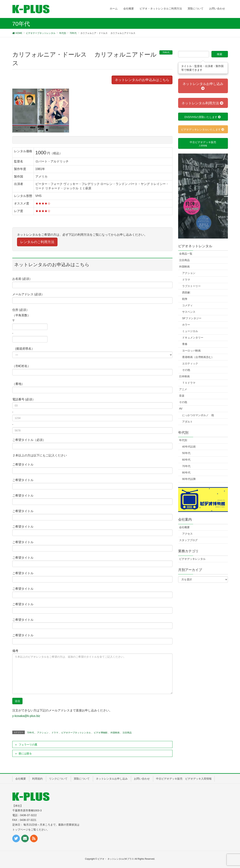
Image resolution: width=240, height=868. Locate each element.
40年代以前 (189, 447)
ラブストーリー (191, 286)
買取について (82, 779)
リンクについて (58, 779)
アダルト (187, 422)
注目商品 (127, 733)
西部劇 (186, 292)
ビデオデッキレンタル (192, 559)
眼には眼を (25, 753)
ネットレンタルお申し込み (112, 779)
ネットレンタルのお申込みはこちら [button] (142, 80)
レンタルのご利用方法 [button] (37, 242)
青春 (185, 344)
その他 (186, 370)
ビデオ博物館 (101, 733)
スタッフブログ (188, 540)
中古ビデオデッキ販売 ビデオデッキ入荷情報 (184, 779)
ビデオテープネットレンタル (76, 733)
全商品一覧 (186, 254)
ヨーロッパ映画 (191, 351)
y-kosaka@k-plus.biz (26, 716)
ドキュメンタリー (193, 338)
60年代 (186, 460)
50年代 (186, 453)
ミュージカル (190, 331)
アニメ (183, 389)
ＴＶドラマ (189, 383)
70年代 (166, 52)
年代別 (183, 440)
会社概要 (184, 527)
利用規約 (37, 779)
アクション (43, 733)
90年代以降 (189, 479)
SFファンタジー (192, 318)
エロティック (190, 363)
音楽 (182, 396)
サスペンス (189, 312)
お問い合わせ (142, 779)
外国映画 (115, 733)
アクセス (187, 534)
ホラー (186, 325)
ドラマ (55, 733)
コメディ (187, 305)
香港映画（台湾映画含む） (198, 357)
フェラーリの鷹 (28, 745)
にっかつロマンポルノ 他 (198, 415)
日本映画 (184, 376)
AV (181, 409)
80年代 (186, 473)
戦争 (185, 299)
